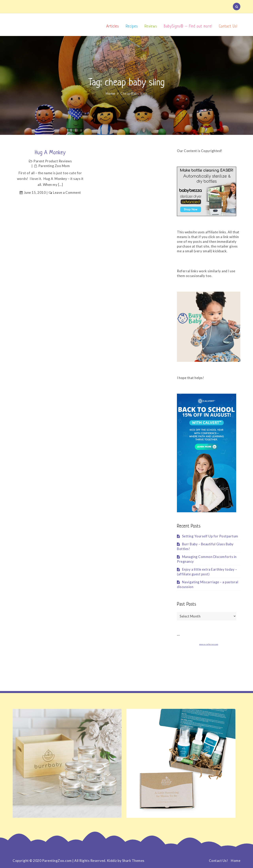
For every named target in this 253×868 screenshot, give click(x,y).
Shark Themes (133, 861)
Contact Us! (228, 27)
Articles (113, 27)
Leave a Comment (67, 192)
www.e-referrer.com (209, 644)
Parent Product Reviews (53, 161)
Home (236, 861)
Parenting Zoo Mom (54, 166)
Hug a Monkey (50, 153)
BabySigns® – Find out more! (188, 27)
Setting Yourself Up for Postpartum (210, 536)
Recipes (132, 27)
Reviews (151, 27)
